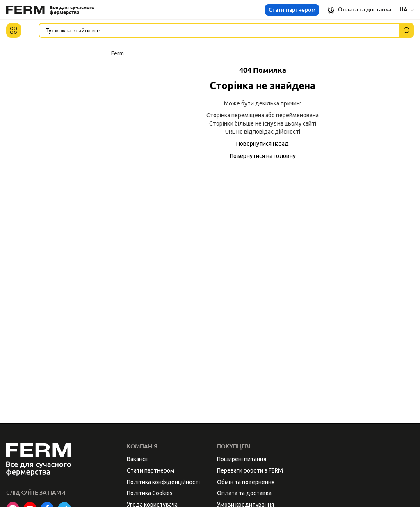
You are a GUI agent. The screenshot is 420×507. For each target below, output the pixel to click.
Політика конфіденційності (163, 482)
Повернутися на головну (263, 156)
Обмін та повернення (246, 482)
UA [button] (407, 9)
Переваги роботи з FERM (250, 470)
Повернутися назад (262, 144)
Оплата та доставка (359, 10)
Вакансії (137, 459)
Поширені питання (242, 459)
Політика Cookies (150, 493)
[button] (14, 30)
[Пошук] (406, 30)
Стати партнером (292, 10)
